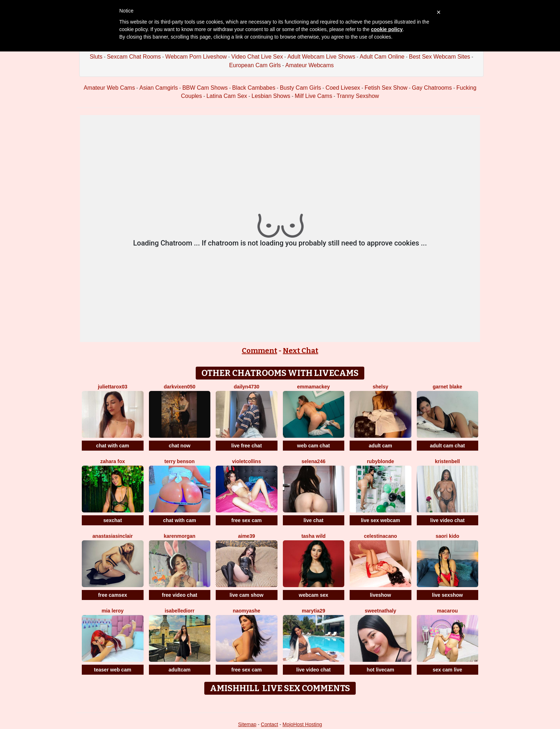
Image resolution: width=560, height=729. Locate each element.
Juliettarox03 (112, 387)
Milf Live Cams (313, 96)
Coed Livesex (343, 88)
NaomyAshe (247, 611)
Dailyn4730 (246, 387)
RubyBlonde (380, 461)
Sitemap (247, 724)
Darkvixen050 (179, 387)
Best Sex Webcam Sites (439, 57)
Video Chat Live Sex (257, 57)
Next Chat (301, 351)
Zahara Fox (113, 461)
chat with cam (113, 446)
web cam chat (314, 446)
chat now (179, 446)
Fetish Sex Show (386, 88)
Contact (269, 724)
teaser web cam (112, 670)
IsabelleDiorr (179, 611)
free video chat (179, 595)
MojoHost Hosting (302, 724)
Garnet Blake (447, 387)
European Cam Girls (255, 65)
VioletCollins (247, 461)
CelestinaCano (381, 536)
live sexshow (447, 595)
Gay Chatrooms (432, 88)
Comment (259, 351)
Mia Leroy (113, 611)
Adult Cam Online (382, 57)
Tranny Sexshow (358, 96)
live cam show (247, 595)
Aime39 (247, 536)
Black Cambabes (254, 88)
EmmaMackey (314, 387)
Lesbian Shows (271, 96)
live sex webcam (380, 520)
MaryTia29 (313, 611)
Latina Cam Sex (227, 96)
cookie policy (387, 29)
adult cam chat (447, 446)
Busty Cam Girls (300, 88)
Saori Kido (447, 536)
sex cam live (447, 670)
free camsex (113, 595)
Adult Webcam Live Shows (321, 57)
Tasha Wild (314, 536)
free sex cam (247, 520)
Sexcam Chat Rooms (134, 57)
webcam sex (314, 595)
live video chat (447, 520)
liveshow (381, 595)
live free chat (246, 446)
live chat (314, 520)
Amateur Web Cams (109, 88)
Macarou (447, 611)
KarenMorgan (179, 536)
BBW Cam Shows (205, 88)
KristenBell (447, 461)
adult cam (381, 446)
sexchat (112, 520)
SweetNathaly (380, 611)
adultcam (179, 670)
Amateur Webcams (310, 65)
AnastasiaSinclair (113, 536)
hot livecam (381, 670)
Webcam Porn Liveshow (196, 57)
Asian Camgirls (159, 88)
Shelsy (380, 387)
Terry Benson (179, 461)
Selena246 (313, 461)
